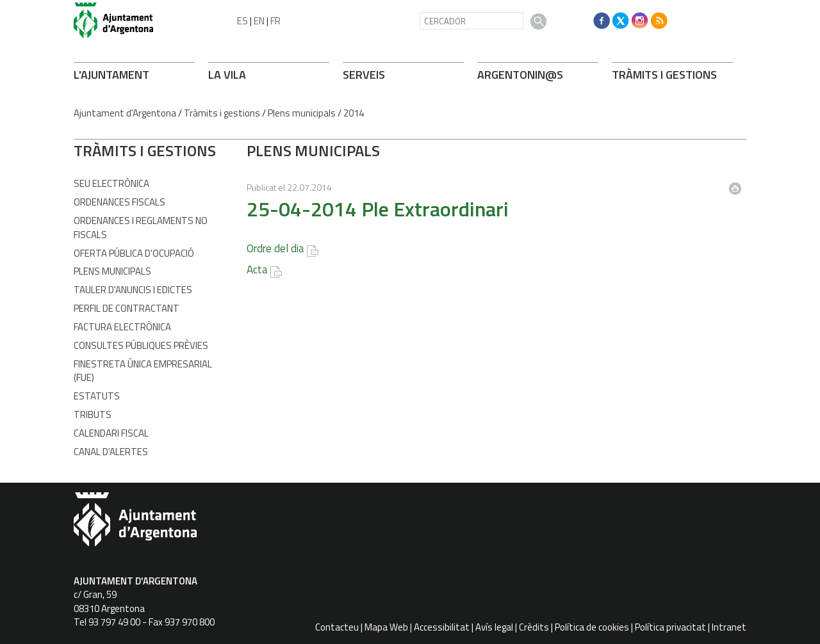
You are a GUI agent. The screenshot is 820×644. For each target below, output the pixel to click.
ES (242, 21)
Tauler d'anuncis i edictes (133, 290)
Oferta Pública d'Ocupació (134, 253)
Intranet (729, 627)
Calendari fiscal (111, 433)
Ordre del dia (275, 248)
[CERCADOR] (471, 21)
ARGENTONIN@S (520, 75)
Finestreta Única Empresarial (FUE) (143, 371)
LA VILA (227, 75)
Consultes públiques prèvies (141, 345)
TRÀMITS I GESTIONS (664, 75)
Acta (257, 270)
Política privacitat (670, 627)
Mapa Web (386, 627)
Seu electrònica (111, 183)
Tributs (93, 415)
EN (259, 21)
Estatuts (97, 396)
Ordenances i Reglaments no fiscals (141, 227)
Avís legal (494, 627)
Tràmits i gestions (222, 113)
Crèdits (534, 627)
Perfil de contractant (127, 308)
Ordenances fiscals (119, 202)
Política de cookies (592, 627)
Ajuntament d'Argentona (125, 113)
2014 (354, 113)
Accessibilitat (442, 627)
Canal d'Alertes (111, 452)
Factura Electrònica (122, 327)
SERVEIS (364, 75)
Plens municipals (302, 113)
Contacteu (337, 627)
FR (275, 21)
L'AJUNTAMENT (111, 75)
